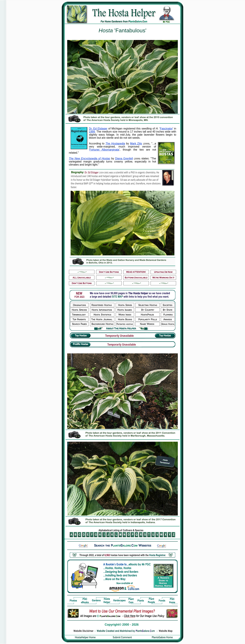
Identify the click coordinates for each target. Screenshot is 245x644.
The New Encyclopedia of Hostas (90, 158)
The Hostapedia (115, 144)
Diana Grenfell (124, 158)
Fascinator (166, 129)
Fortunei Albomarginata (104, 150)
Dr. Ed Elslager (98, 129)
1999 (92, 132)
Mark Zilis (136, 144)
